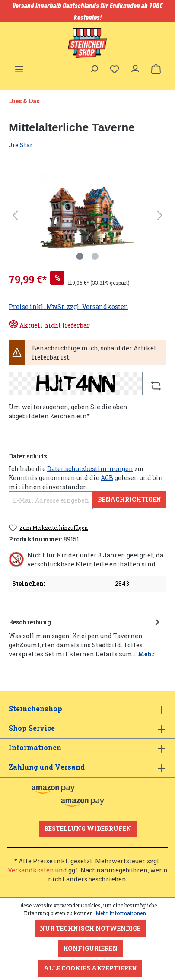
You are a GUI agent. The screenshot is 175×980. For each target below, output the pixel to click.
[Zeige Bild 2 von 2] (95, 256)
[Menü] (19, 67)
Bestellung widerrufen (88, 829)
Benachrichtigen (129, 499)
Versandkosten (31, 870)
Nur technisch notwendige (90, 928)
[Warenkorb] (156, 69)
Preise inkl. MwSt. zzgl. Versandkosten (68, 307)
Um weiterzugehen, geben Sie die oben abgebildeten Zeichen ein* (68, 411)
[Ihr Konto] (135, 67)
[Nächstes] (160, 215)
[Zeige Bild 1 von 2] (80, 256)
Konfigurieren (90, 948)
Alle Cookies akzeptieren (90, 968)
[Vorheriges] (15, 215)
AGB (107, 478)
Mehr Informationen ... (123, 913)
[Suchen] (94, 67)
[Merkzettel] (115, 69)
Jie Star (21, 145)
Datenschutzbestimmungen (90, 469)
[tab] (85, 637)
